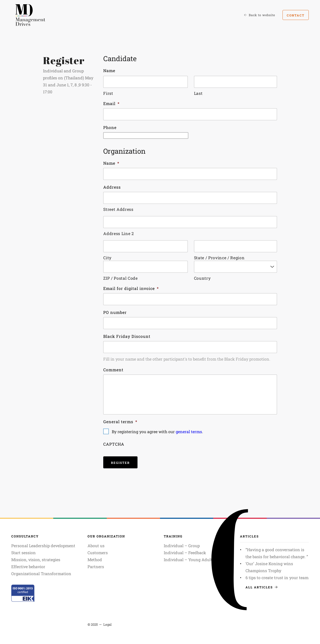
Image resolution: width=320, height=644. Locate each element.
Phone (110, 127)
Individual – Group (182, 546)
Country (202, 278)
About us (96, 546)
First (108, 93)
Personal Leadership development (43, 546)
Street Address (118, 209)
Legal (107, 625)
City (107, 258)
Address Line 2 (118, 233)
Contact (296, 15)
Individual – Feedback (185, 553)
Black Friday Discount (127, 336)
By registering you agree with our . (157, 432)
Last (198, 93)
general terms (189, 432)
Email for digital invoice (131, 288)
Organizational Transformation (41, 574)
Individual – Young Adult (188, 560)
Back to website (259, 15)
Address (112, 187)
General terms (120, 422)
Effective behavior (28, 567)
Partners (96, 567)
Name (109, 70)
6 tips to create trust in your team (277, 578)
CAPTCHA (114, 444)
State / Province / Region (219, 258)
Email (111, 103)
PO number (115, 312)
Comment (113, 370)
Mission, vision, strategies (36, 560)
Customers (98, 553)
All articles (261, 587)
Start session (23, 553)
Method (95, 560)
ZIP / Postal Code (120, 278)
